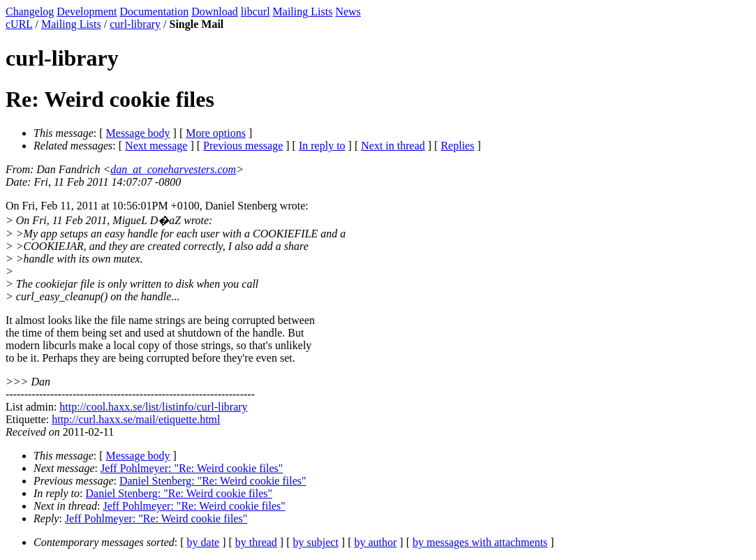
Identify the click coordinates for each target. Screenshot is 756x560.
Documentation (155, 12)
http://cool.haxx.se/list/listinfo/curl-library (153, 407)
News (348, 12)
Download (215, 12)
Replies (457, 146)
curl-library (135, 24)
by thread (256, 542)
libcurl (255, 12)
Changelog (30, 12)
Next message (156, 146)
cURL (19, 24)
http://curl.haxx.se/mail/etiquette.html (136, 419)
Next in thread (393, 146)
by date (203, 542)
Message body (138, 133)
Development (87, 12)
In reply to (322, 146)
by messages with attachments (480, 542)
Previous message (243, 146)
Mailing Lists (303, 12)
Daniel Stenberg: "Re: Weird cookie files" (213, 481)
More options (216, 133)
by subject (316, 542)
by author (375, 542)
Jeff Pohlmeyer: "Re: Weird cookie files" (192, 468)
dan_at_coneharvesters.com (173, 169)
